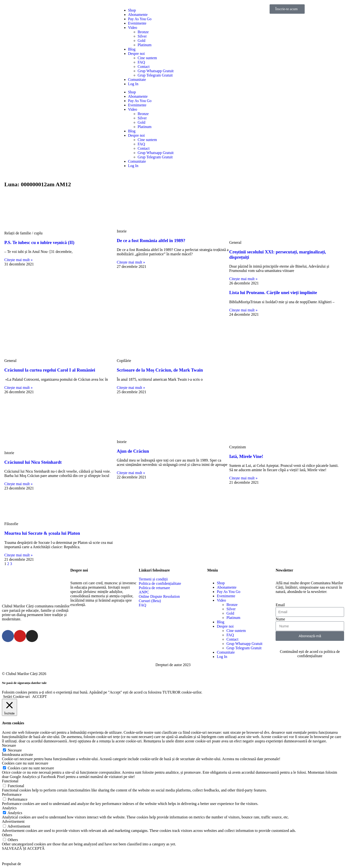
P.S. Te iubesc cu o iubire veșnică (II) (39, 242)
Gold (142, 41)
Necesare (15, 750)
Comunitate (137, 80)
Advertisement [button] (13, 821)
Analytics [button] (9, 808)
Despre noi (136, 54)
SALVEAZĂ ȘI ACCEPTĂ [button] (23, 848)
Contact (144, 67)
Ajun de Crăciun (133, 451)
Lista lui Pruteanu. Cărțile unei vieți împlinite (273, 293)
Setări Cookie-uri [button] (16, 697)
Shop (132, 10)
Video (133, 28)
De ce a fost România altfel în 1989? (151, 241)
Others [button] (7, 835)
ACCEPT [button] (40, 697)
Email (280, 605)
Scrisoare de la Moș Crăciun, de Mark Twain (160, 370)
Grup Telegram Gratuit (155, 75)
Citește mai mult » (19, 260)
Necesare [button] (9, 745)
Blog (132, 49)
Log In (133, 84)
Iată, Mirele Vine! (246, 456)
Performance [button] (12, 794)
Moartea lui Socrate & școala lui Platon (42, 533)
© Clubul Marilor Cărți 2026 (24, 674)
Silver (142, 36)
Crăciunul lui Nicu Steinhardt (33, 462)
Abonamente (138, 15)
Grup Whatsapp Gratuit (156, 71)
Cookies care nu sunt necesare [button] (25, 763)
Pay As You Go (140, 19)
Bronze (143, 32)
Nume (280, 619)
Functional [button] (10, 781)
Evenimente (137, 23)
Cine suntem (147, 58)
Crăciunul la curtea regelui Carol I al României (50, 370)
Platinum (145, 45)
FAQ (141, 62)
